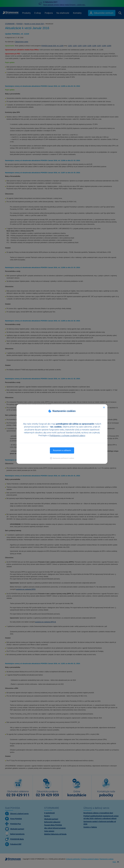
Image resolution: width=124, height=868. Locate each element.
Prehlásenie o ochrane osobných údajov (67, 435)
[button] (62, 458)
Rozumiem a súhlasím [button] (62, 450)
